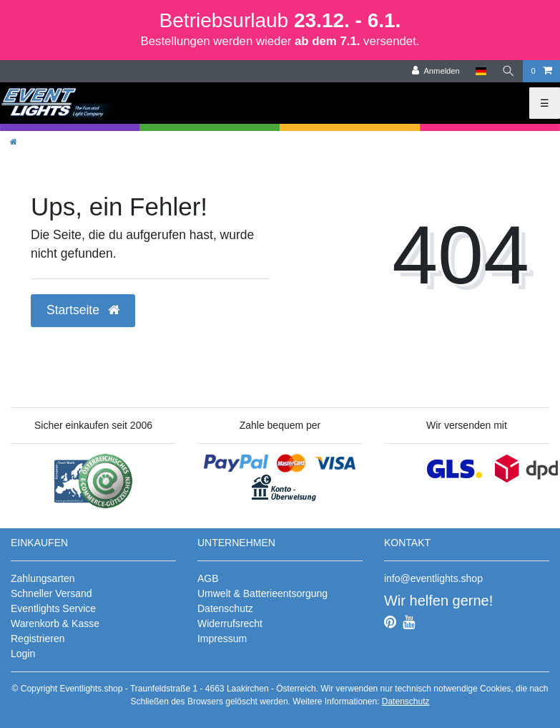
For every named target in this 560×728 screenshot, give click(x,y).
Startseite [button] (83, 310)
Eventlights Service (53, 608)
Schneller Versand (51, 593)
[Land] (481, 71)
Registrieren (38, 639)
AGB (208, 578)
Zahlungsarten (43, 578)
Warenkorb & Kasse (55, 623)
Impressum (222, 639)
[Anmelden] (436, 71)
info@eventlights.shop (433, 578)
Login (23, 654)
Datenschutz (225, 608)
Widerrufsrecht (230, 623)
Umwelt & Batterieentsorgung (262, 593)
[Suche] (509, 71)
